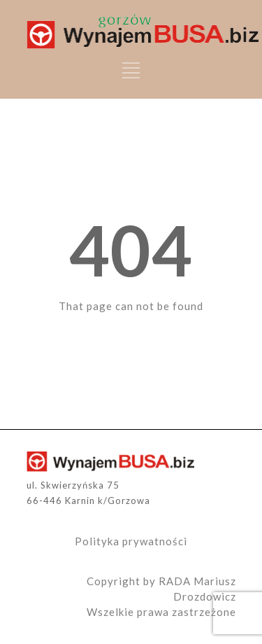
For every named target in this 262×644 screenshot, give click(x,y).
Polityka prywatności (131, 541)
